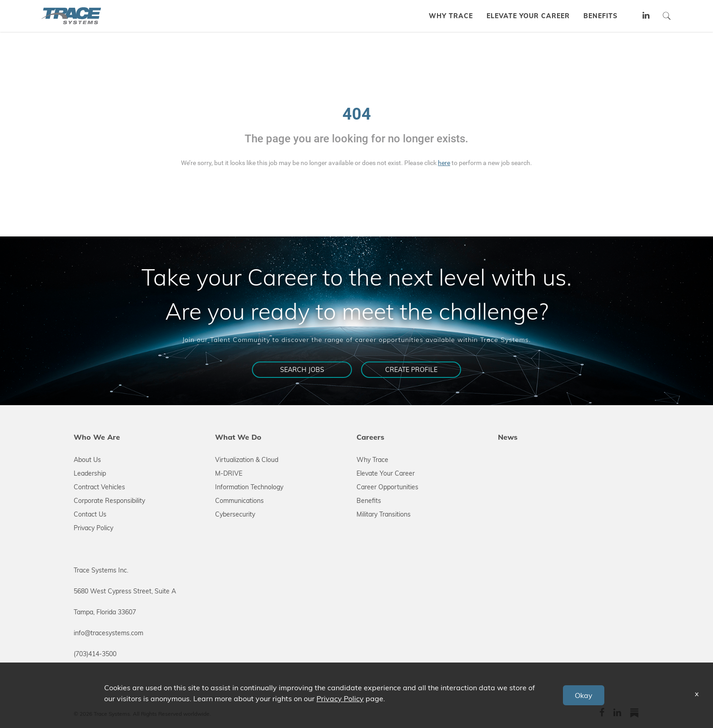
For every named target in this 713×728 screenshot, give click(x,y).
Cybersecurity (235, 514)
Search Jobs (302, 370)
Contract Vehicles (99, 487)
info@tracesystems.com (108, 633)
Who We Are (97, 437)
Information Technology (249, 487)
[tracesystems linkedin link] (646, 16)
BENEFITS (600, 16)
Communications (239, 501)
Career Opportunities (387, 487)
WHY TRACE (451, 16)
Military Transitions (384, 514)
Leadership (90, 473)
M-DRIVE (229, 473)
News (508, 437)
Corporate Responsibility (109, 501)
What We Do (238, 437)
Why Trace (372, 460)
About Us (87, 460)
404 (357, 114)
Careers (370, 437)
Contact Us (90, 514)
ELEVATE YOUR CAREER (528, 16)
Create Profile (411, 370)
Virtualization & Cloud (247, 460)
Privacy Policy (93, 528)
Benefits (369, 501)
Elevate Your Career (386, 473)
